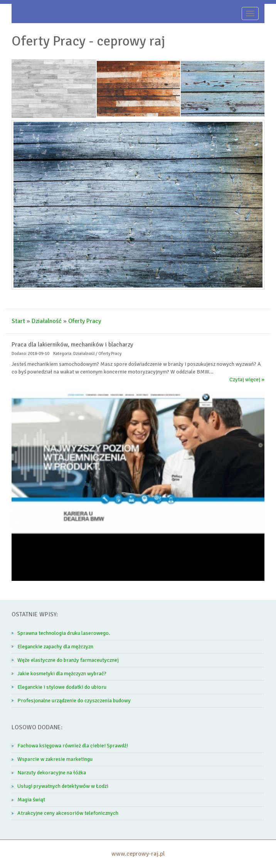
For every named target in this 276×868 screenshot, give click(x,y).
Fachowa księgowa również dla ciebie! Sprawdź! (73, 746)
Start (18, 321)
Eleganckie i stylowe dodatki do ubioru (62, 687)
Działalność (47, 321)
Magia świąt (31, 800)
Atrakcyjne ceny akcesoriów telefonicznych (68, 813)
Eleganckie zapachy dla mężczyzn (55, 647)
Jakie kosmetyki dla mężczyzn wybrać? (62, 674)
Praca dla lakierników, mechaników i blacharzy (72, 345)
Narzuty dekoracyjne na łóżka (52, 773)
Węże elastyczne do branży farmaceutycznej (68, 660)
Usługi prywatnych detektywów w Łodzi (63, 786)
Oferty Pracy (85, 321)
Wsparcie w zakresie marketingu (55, 759)
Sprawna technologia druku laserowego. (64, 633)
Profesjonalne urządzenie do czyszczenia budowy (74, 701)
